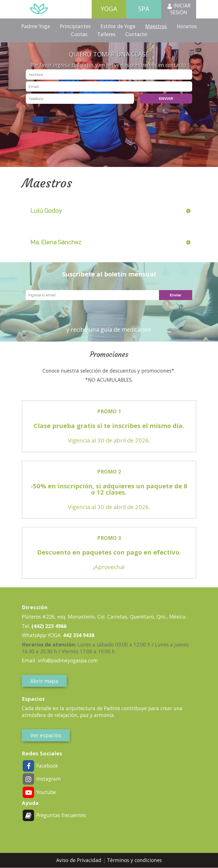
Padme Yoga (36, 26)
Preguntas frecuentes (54, 815)
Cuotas (79, 34)
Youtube (39, 792)
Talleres (106, 34)
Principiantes (75, 26)
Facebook (40, 766)
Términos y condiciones (134, 860)
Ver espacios (46, 735)
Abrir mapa (44, 681)
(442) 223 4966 (48, 626)
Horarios (187, 26)
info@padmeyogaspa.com (68, 660)
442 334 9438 (78, 635)
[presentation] (69, 116)
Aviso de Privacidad (79, 860)
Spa (144, 9)
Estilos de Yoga (118, 26)
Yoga (109, 9)
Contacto (136, 34)
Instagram (41, 779)
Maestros (156, 26)
